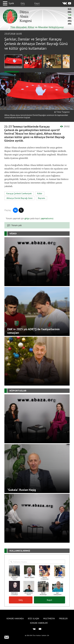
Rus (70, 9)
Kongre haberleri (39, 623)
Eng (70, 12)
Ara (70, 24)
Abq (70, 21)
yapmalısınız (47, 219)
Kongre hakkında (15, 619)
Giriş (23, 3)
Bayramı (42, 198)
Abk (70, 18)
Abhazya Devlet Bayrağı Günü (19, 198)
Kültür (40, 194)
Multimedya (49, 619)
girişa (27, 219)
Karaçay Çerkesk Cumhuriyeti (19, 194)
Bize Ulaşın (33, 619)
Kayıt (37, 3)
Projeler (63, 619)
